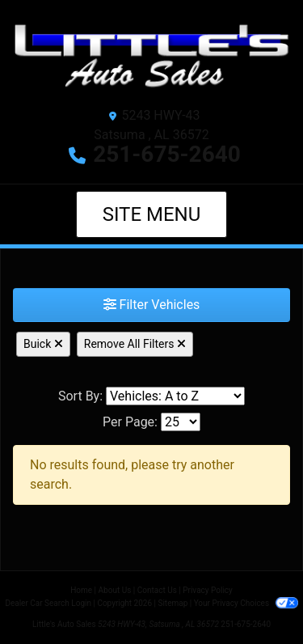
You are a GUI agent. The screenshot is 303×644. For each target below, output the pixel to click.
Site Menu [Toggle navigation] (152, 214)
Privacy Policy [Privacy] (208, 590)
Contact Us (157, 590)
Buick (43, 344)
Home (81, 590)
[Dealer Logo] (151, 56)
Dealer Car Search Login (48, 603)
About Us (115, 590)
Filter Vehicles (152, 305)
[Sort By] (175, 396)
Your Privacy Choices (246, 603)
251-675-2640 (167, 154)
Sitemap (173, 603)
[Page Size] (181, 422)
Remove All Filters (135, 344)
